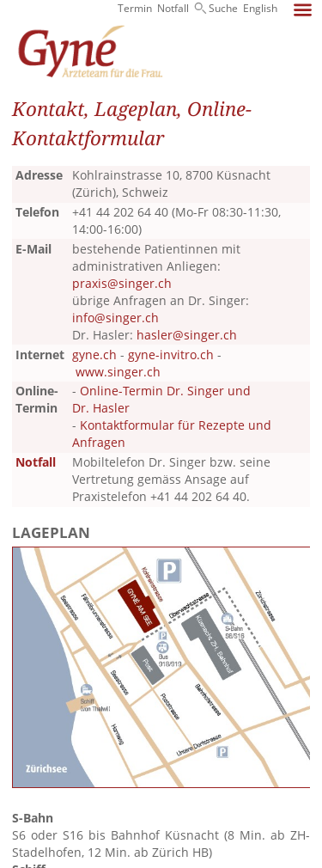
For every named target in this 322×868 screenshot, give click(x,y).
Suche (223, 8)
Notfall (173, 8)
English (260, 8)
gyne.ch (94, 355)
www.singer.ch (118, 372)
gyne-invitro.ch (171, 355)
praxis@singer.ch (122, 283)
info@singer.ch (115, 318)
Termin (135, 8)
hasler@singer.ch (187, 335)
